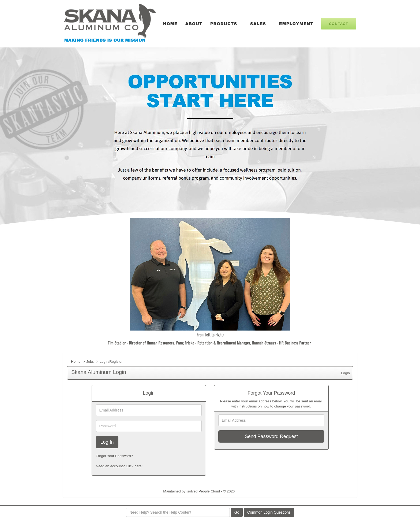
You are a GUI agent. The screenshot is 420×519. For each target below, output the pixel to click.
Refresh (251, 491)
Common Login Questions (269, 512)
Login (345, 373)
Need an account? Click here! (119, 466)
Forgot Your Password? (115, 456)
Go (237, 512)
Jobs (90, 362)
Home (76, 362)
